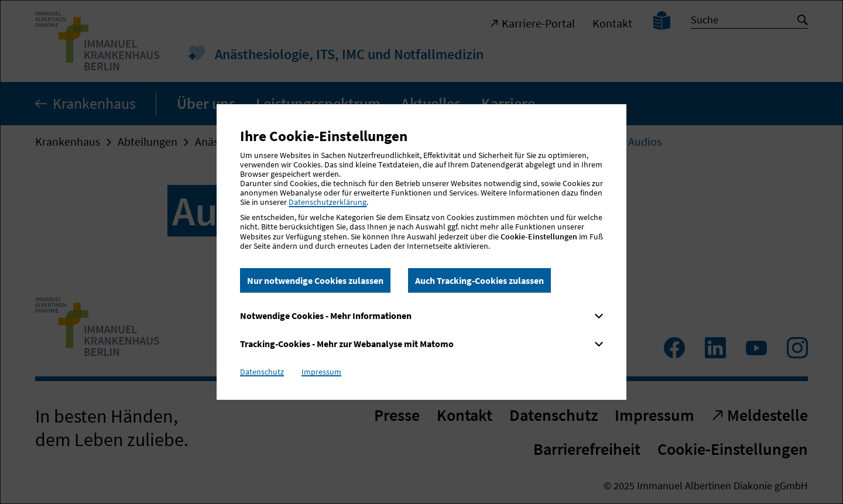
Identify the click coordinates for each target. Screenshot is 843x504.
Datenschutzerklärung (328, 202)
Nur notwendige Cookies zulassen (315, 280)
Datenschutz (262, 372)
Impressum (321, 372)
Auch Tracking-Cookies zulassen (479, 280)
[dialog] (421, 252)
